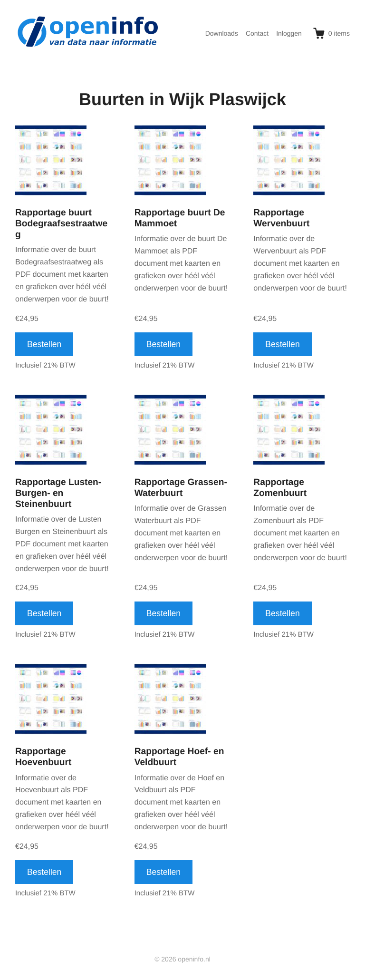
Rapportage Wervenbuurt (281, 218)
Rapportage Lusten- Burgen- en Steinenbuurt (58, 493)
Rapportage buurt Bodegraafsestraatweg (61, 224)
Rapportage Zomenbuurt (280, 488)
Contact (257, 33)
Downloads (222, 33)
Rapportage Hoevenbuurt (43, 757)
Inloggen (289, 33)
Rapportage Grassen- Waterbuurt (181, 488)
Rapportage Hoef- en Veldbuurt (179, 757)
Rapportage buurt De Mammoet (180, 218)
